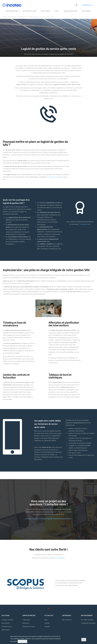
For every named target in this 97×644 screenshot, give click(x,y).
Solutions (5, 615)
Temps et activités (7, 620)
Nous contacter (71, 11)
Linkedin (47, 623)
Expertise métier (29, 615)
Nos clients (46, 11)
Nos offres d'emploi (87, 620)
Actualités (49, 615)
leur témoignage (60, 558)
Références (67, 615)
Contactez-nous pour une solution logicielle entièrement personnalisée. (49, 519)
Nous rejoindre (87, 615)
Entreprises (26, 623)
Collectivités (26, 620)
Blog (57, 11)
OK (84, 640)
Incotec (5, 17)
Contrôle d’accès (7, 626)
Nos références (67, 620)
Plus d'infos (22, 641)
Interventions (12, 11)
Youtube (47, 626)
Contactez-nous (53, 177)
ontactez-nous (85, 224)
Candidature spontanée (88, 623)
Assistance (86, 11)
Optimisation (6, 630)
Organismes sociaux (29, 626)
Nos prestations (30, 11)
